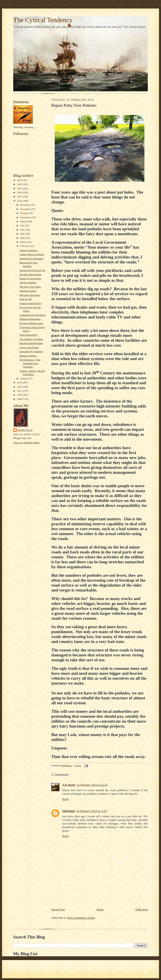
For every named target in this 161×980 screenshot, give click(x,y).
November (26, 209)
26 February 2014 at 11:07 (92, 811)
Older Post (142, 909)
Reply (66, 799)
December (26, 205)
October (25, 213)
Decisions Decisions (30, 295)
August (24, 221)
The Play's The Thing (30, 287)
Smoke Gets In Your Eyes (32, 270)
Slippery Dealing (28, 282)
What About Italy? (29, 335)
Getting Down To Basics (32, 254)
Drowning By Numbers (31, 351)
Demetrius (25, 430)
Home (100, 909)
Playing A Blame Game (31, 323)
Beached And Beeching (31, 343)
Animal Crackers (28, 291)
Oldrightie (69, 811)
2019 (20, 180)
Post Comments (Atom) (81, 918)
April (23, 238)
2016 (20, 192)
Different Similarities (30, 319)
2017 (20, 188)
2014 (20, 201)
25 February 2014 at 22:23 (92, 785)
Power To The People (30, 278)
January (24, 378)
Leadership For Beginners (33, 315)
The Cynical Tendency (43, 20)
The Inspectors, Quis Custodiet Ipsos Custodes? (30, 363)
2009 (20, 399)
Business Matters (28, 356)
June (23, 230)
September (26, 217)
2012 (20, 387)
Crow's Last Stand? (29, 347)
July (23, 225)
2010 (20, 395)
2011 (20, 391)
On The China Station (30, 274)
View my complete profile (26, 442)
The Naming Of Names (31, 339)
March (24, 242)
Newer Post (58, 909)
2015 (20, 196)
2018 (20, 184)
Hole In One (26, 299)
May (23, 234)
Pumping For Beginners (32, 258)
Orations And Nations (30, 303)
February (25, 246)
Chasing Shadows (28, 250)
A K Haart (69, 785)
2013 (20, 382)
